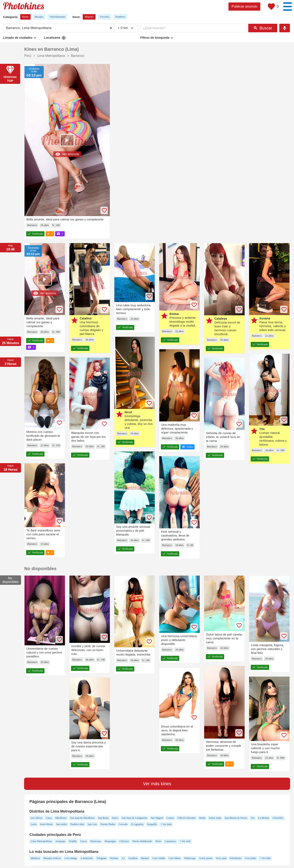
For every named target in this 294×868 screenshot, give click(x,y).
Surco (115, 818)
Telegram (102, 858)
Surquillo (152, 824)
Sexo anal (221, 858)
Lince (49, 818)
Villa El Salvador (187, 818)
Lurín (34, 824)
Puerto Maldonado (142, 841)
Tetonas (114, 858)
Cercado (123, 824)
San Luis (92, 824)
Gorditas (133, 858)
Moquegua (110, 841)
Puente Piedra (108, 824)
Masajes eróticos (52, 858)
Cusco (84, 841)
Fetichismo (236, 858)
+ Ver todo (166, 824)
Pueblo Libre (77, 824)
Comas (170, 818)
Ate (253, 818)
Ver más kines (157, 784)
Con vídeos (175, 858)
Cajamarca (170, 841)
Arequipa (60, 841)
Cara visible (159, 858)
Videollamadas (57, 17)
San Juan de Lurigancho (134, 818)
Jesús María (46, 824)
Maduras (35, 858)
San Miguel (157, 818)
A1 (123, 858)
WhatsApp (190, 858)
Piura (158, 841)
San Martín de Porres (236, 818)
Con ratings (71, 858)
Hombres (120, 17)
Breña (202, 818)
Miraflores (61, 818)
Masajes (39, 17)
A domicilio (87, 858)
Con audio (251, 858)
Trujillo (73, 841)
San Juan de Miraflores (82, 818)
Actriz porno (206, 858)
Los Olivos (36, 818)
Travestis (104, 17)
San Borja (103, 818)
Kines (25, 17)
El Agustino (137, 824)
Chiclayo (124, 841)
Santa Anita (215, 818)
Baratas (145, 858)
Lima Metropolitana (41, 841)
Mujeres (89, 17)
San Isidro (62, 824)
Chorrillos (278, 818)
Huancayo (96, 841)
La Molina (264, 818)
